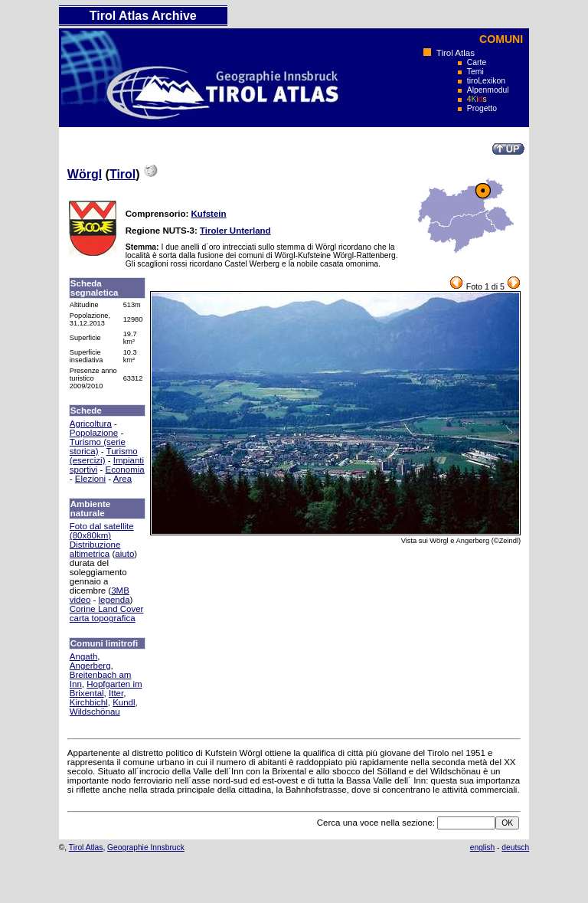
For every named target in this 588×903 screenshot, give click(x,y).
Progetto (482, 108)
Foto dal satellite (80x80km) (102, 531)
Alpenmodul (488, 90)
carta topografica (103, 618)
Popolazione (94, 433)
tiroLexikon (486, 81)
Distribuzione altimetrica (95, 549)
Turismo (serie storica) (98, 447)
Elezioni (90, 479)
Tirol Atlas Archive (143, 16)
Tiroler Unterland (235, 231)
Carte (477, 62)
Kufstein (209, 214)
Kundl (124, 702)
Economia (125, 469)
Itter (116, 693)
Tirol (122, 174)
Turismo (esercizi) (104, 456)
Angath (84, 656)
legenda (114, 600)
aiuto (124, 554)
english (482, 847)
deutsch (515, 847)
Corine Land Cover (107, 609)
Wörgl (85, 174)
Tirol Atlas (456, 53)
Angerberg (90, 666)
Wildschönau (95, 712)
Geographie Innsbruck (146, 847)
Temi (475, 72)
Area (122, 479)
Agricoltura (91, 424)
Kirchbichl (89, 702)
